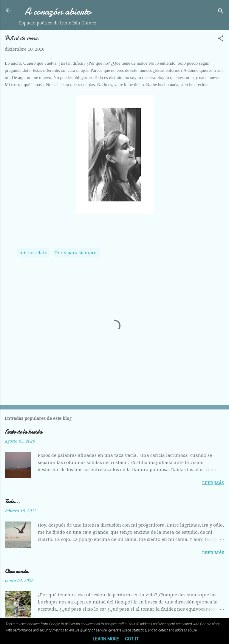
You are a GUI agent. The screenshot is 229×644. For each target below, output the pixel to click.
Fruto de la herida (23, 432)
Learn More (106, 639)
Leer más (213, 483)
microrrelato (33, 253)
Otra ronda (17, 571)
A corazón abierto (58, 11)
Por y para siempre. (76, 253)
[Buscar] (221, 12)
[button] (221, 39)
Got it (132, 639)
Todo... (13, 502)
